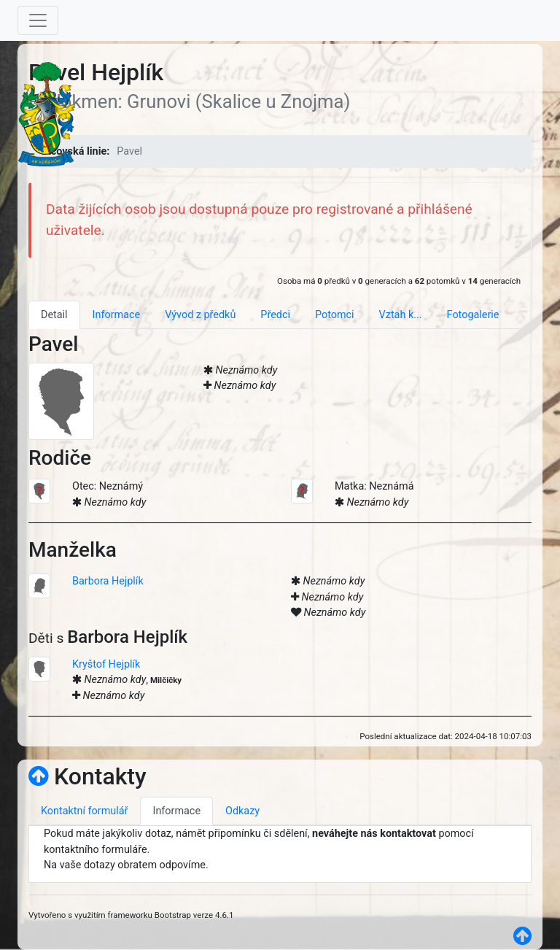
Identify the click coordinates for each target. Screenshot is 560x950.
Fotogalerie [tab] (473, 315)
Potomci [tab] (335, 315)
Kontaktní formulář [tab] (84, 811)
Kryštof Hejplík (106, 664)
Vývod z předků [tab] (200, 315)
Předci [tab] (275, 315)
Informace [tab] (117, 315)
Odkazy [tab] (242, 811)
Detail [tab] (54, 315)
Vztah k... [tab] (401, 315)
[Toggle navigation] (38, 20)
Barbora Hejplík (108, 581)
